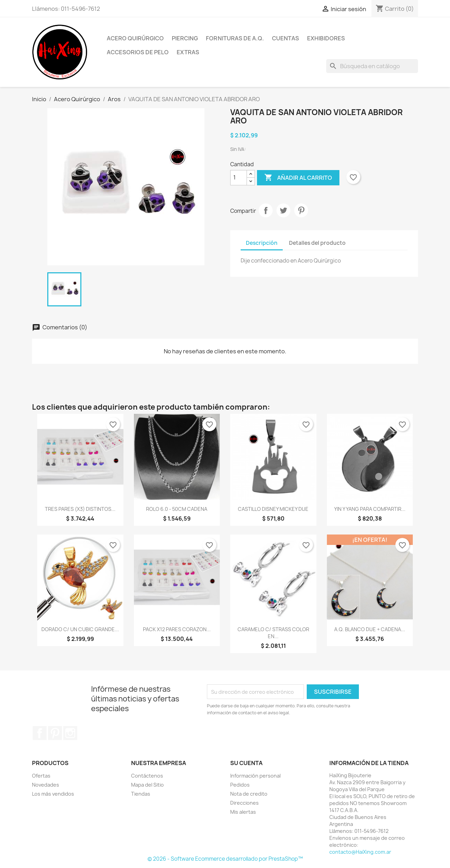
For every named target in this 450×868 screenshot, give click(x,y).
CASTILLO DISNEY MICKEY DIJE (273, 509)
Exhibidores (326, 38)
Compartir (266, 210)
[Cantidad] (239, 178)
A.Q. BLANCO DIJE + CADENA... (370, 629)
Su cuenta (246, 763)
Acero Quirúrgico (135, 38)
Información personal (255, 776)
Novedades (46, 785)
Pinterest (301, 210)
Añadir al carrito (298, 178)
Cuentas (286, 38)
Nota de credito (249, 794)
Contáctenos (147, 776)
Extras (188, 52)
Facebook (40, 733)
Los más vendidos (53, 794)
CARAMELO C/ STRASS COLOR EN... (273, 633)
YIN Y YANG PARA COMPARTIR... (370, 509)
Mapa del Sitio (147, 785)
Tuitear (283, 210)
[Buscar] (372, 66)
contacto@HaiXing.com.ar (360, 852)
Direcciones (244, 803)
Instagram (70, 733)
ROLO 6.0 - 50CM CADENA (177, 509)
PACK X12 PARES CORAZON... (177, 629)
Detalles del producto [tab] (317, 243)
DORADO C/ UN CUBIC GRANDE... (80, 629)
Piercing (185, 38)
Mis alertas (243, 812)
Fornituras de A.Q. (235, 38)
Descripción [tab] (262, 243)
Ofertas (41, 776)
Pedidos (240, 785)
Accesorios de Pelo (138, 52)
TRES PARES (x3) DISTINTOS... (80, 509)
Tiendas (141, 794)
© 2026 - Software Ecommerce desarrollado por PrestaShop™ (225, 859)
